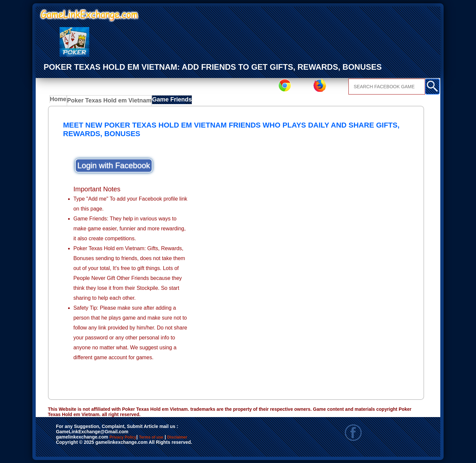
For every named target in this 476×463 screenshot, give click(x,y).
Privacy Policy (130, 437)
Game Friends (161, 101)
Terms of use (171, 437)
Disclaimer (208, 437)
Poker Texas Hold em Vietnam (106, 101)
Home (60, 101)
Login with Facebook (114, 165)
